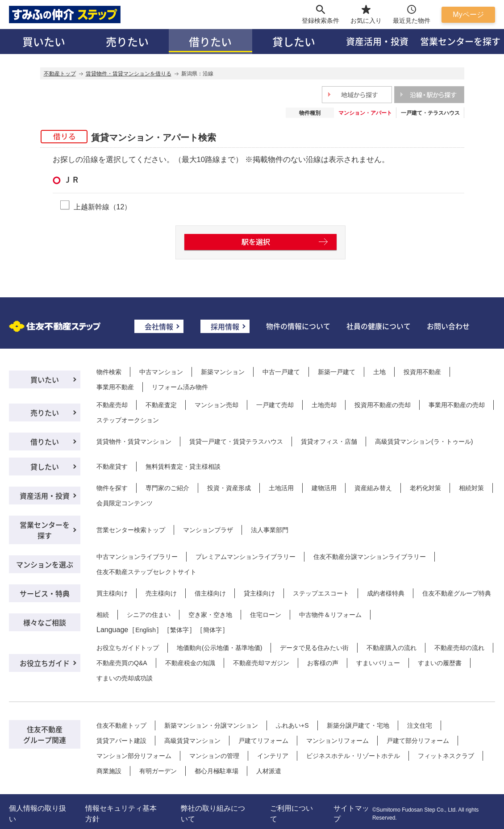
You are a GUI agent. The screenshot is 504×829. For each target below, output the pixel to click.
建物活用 (324, 488)
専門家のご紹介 (167, 488)
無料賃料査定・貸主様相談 (183, 467)
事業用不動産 (115, 387)
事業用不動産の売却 (457, 405)
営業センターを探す (460, 41)
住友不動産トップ (121, 725)
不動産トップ (60, 74)
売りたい (127, 41)
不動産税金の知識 (190, 663)
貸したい (294, 41)
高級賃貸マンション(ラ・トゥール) (424, 442)
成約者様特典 (386, 593)
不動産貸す (112, 467)
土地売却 (324, 405)
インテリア (273, 756)
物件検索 (109, 372)
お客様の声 (323, 663)
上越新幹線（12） (103, 207)
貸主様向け (259, 593)
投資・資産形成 (229, 488)
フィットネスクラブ (446, 756)
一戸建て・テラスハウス (430, 113)
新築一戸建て (337, 372)
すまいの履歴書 (440, 663)
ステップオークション (128, 420)
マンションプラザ (208, 530)
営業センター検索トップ (131, 530)
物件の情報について (298, 326)
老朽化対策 (425, 488)
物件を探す (112, 488)
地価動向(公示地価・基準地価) (219, 648)
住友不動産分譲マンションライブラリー (370, 557)
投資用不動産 (422, 372)
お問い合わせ (448, 326)
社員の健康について (379, 326)
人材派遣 (269, 771)
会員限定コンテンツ (125, 503)
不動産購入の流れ (392, 648)
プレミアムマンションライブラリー (246, 557)
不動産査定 (161, 405)
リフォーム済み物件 (180, 387)
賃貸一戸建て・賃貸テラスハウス (236, 442)
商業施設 (109, 771)
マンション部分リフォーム (134, 756)
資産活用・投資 (377, 41)
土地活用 (281, 488)
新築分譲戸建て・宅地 (358, 725)
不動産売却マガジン (261, 663)
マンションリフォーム (337, 741)
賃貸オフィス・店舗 (329, 442)
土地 (379, 372)
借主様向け (210, 593)
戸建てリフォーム (263, 741)
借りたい (210, 41)
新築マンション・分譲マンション (211, 725)
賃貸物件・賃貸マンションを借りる (129, 74)
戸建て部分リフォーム (418, 741)
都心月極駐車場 (217, 771)
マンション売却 (217, 405)
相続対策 (471, 488)
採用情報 (225, 326)
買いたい (44, 41)
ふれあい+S (292, 725)
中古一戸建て (281, 372)
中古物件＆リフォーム (330, 615)
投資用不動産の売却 (383, 405)
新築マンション (223, 372)
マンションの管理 (214, 756)
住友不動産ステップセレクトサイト (146, 572)
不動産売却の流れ (459, 648)
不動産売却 (112, 405)
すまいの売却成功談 (125, 678)
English (146, 630)
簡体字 (212, 630)
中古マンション (161, 372)
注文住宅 (420, 725)
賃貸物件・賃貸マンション (134, 442)
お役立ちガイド (45, 663)
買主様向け (112, 593)
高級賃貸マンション (192, 741)
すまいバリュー (378, 663)
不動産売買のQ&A (122, 663)
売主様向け (161, 593)
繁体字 (179, 630)
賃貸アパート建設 (121, 741)
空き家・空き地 (210, 615)
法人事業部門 (270, 530)
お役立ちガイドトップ (128, 648)
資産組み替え (373, 488)
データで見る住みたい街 (314, 648)
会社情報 (159, 326)
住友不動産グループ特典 (457, 593)
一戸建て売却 (275, 405)
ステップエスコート (321, 593)
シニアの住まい (149, 615)
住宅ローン (266, 615)
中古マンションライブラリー (137, 557)
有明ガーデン (158, 771)
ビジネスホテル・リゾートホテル (353, 756)
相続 (103, 615)
